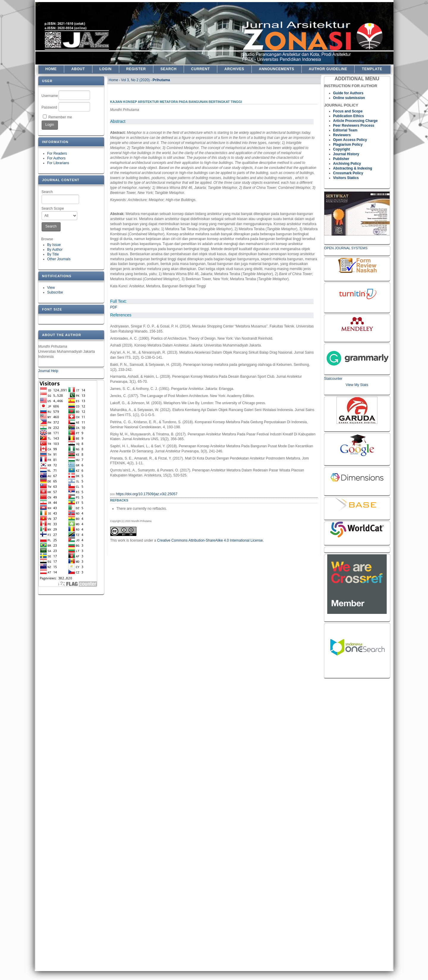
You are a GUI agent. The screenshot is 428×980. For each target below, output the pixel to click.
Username (50, 96)
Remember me (60, 117)
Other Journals (59, 259)
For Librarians (58, 163)
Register (136, 69)
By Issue (54, 245)
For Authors (56, 158)
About (78, 69)
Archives (234, 69)
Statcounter (333, 379)
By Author (55, 250)
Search (60, 197)
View (51, 288)
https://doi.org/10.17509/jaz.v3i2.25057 (147, 494)
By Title (53, 254)
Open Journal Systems (346, 248)
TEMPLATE (372, 69)
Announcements (277, 69)
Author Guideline (328, 69)
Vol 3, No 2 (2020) (135, 80)
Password (49, 107)
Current (200, 69)
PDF (114, 307)
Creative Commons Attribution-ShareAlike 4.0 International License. (211, 540)
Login (106, 69)
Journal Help (48, 371)
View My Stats (357, 385)
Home (51, 69)
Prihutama (161, 80)
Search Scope (60, 213)
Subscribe (55, 292)
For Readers (57, 153)
